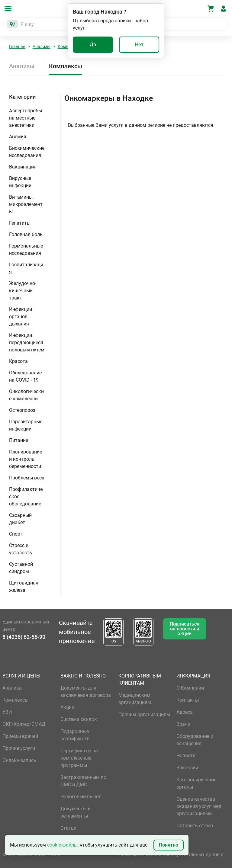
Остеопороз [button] (22, 410)
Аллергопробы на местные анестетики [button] (26, 118)
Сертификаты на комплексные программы (79, 758)
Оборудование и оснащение (195, 740)
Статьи (68, 828)
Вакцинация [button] (23, 167)
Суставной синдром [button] (21, 568)
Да (93, 45)
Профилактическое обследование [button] (26, 496)
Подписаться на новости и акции (185, 629)
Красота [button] (18, 361)
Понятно (169, 845)
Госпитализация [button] (26, 268)
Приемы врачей (20, 736)
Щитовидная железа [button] (24, 586)
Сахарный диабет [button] (20, 519)
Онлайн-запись (19, 760)
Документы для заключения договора (86, 692)
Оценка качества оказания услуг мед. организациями (200, 806)
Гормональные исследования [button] (26, 250)
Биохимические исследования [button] (27, 152)
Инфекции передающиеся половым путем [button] (27, 343)
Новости (186, 756)
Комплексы (66, 66)
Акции (67, 707)
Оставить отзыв (195, 826)
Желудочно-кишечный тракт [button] (23, 291)
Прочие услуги (19, 748)
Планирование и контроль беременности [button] (26, 459)
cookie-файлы (62, 845)
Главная (17, 46)
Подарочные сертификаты (76, 735)
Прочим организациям (144, 714)
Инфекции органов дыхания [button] (21, 317)
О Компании (190, 688)
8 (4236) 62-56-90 (24, 637)
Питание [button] (19, 440)
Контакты (188, 700)
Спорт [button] (16, 534)
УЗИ (7, 712)
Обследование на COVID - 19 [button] (25, 376)
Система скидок (79, 719)
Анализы (42, 46)
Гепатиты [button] (20, 223)
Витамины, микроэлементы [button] (26, 204)
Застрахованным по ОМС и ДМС (83, 781)
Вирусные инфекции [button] (20, 182)
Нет (139, 45)
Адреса (185, 712)
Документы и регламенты (76, 812)
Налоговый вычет (81, 797)
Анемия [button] (18, 137)
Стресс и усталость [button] (21, 549)
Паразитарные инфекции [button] (26, 425)
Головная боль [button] (26, 234)
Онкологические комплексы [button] (26, 395)
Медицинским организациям (135, 699)
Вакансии (187, 768)
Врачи (183, 724)
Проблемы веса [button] (27, 478)
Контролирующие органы (196, 783)
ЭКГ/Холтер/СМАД (24, 724)
